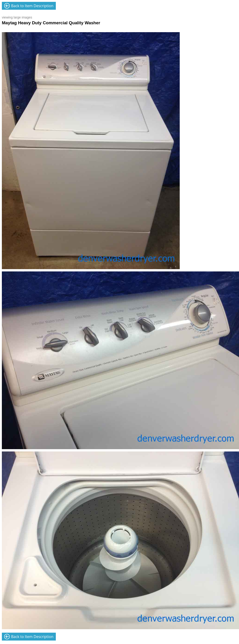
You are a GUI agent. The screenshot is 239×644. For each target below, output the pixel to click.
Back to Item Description (32, 6)
